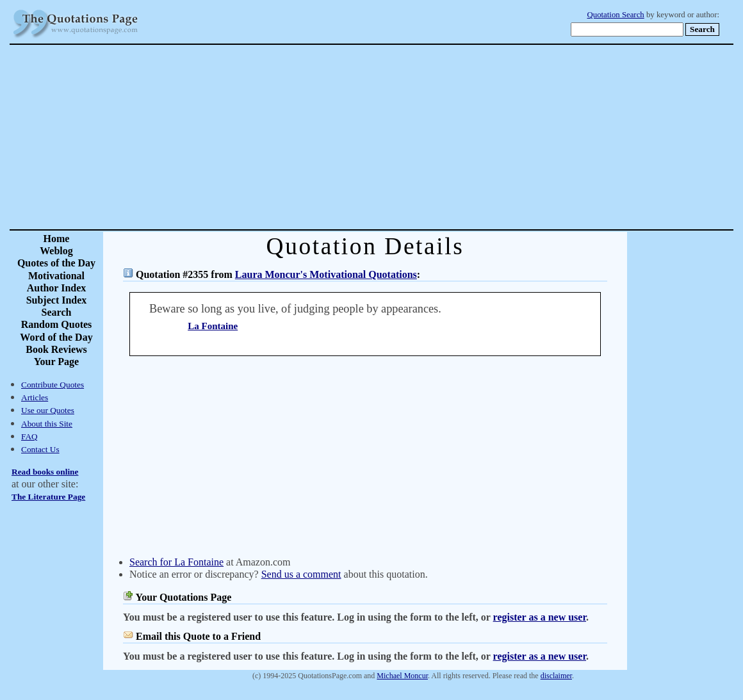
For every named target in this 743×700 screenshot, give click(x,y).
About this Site (47, 424)
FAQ (29, 436)
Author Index (57, 288)
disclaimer (556, 676)
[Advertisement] (416, 137)
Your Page (56, 362)
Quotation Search (616, 15)
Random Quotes (57, 324)
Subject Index (57, 300)
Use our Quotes (48, 410)
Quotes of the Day (56, 263)
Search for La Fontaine (176, 562)
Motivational (56, 276)
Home (57, 239)
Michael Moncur (402, 676)
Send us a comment (301, 574)
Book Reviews (56, 349)
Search (57, 312)
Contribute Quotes (53, 385)
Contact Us (40, 449)
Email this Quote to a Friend (198, 636)
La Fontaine (213, 326)
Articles (35, 397)
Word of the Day (56, 337)
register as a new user (540, 617)
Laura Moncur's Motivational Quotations (326, 274)
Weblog (56, 251)
